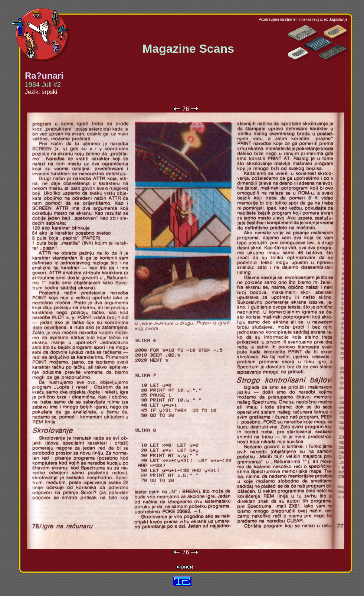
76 (186, 109)
